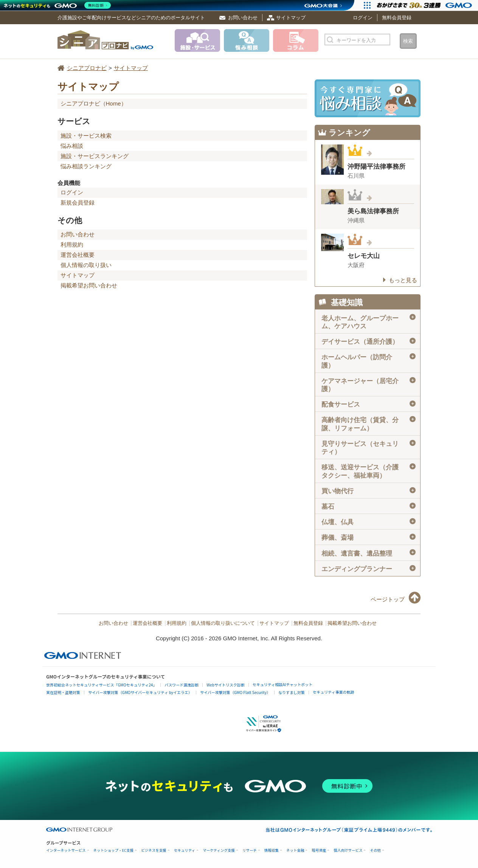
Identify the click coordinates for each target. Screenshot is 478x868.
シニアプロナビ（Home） (94, 103)
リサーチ (250, 850)
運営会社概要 (78, 255)
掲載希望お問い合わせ (89, 285)
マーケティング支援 (219, 850)
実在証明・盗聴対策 (63, 692)
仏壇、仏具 (369, 522)
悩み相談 (72, 146)
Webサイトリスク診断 (226, 685)
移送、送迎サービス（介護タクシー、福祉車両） (369, 471)
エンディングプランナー (369, 569)
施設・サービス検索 (86, 136)
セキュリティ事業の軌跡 (333, 692)
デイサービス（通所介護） (369, 342)
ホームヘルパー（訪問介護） (369, 361)
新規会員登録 (78, 203)
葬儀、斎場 (369, 537)
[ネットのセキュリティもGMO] (58, 5)
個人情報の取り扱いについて (223, 623)
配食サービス (369, 404)
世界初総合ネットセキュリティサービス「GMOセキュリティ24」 (101, 685)
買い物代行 (369, 491)
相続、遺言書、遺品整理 (369, 553)
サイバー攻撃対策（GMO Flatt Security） (235, 692)
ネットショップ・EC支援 (114, 850)
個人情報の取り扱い (86, 265)
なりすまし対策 (292, 692)
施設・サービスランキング (95, 156)
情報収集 (272, 850)
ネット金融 (295, 850)
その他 (375, 850)
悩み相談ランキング (86, 166)
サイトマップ (291, 18)
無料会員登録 (397, 18)
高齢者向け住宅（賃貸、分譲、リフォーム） (369, 424)
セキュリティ (185, 850)
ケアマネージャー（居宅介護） (369, 385)
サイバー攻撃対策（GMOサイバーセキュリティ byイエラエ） (140, 692)
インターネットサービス (66, 850)
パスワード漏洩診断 (182, 685)
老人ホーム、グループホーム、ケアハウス (369, 322)
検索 (408, 41)
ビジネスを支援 (154, 850)
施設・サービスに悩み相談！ (368, 98)
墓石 (369, 506)
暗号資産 (319, 850)
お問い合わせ (243, 18)
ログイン (363, 18)
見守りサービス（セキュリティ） (369, 448)
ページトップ (388, 599)
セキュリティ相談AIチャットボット (282, 684)
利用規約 (72, 245)
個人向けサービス (348, 850)
